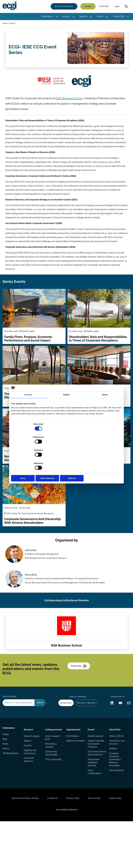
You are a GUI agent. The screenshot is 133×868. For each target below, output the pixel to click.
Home (6, 24)
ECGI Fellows (73, 770)
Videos (6, 785)
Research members (71, 776)
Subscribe (104, 7)
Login (116, 7)
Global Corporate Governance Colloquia (96, 778)
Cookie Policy (119, 841)
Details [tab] (66, 414)
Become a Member (64, 7)
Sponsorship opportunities (52, 788)
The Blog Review (11, 790)
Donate (87, 7)
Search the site (10, 728)
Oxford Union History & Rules (22, 841)
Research (29, 763)
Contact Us (51, 841)
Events (99, 17)
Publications (47, 17)
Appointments (74, 763)
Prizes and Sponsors (29, 795)
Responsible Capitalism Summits (93, 800)
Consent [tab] (28, 414)
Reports (28, 775)
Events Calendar (95, 770)
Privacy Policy (73, 841)
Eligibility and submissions (30, 787)
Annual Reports (116, 805)
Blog (5, 775)
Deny (29, 459)
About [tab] (105, 414)
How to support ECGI (53, 771)
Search (126, 7)
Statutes (113, 783)
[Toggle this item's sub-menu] (56, 17)
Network (83, 17)
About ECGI (118, 17)
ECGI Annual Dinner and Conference (94, 789)
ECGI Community (53, 794)
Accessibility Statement (67, 854)
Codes (6, 770)
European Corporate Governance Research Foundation (115, 794)
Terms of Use (96, 841)
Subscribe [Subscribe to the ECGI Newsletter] (80, 695)
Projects (66, 17)
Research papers (32, 770)
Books (6, 780)
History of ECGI (116, 770)
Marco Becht (31, 594)
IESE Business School (69, 102)
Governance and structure (117, 776)
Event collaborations (94, 810)
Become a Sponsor (85, 735)
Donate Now (64, 735)
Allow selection (66, 459)
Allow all (104, 459)
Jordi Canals (31, 569)
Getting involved (54, 763)
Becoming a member (51, 780)
